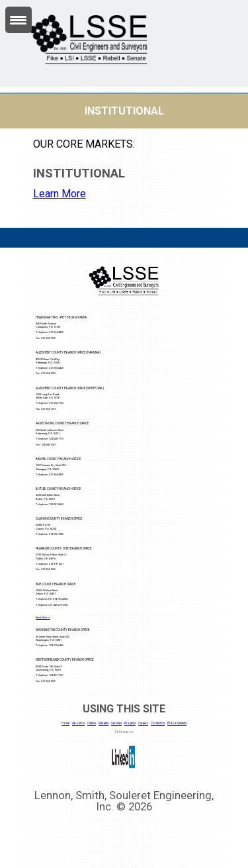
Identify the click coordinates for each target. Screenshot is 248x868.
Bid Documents (177, 723)
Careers (143, 723)
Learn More (60, 194)
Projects (130, 723)
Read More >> (43, 618)
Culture (92, 723)
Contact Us (158, 723)
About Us (78, 723)
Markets (103, 723)
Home (65, 723)
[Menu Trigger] (19, 20)
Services (116, 723)
